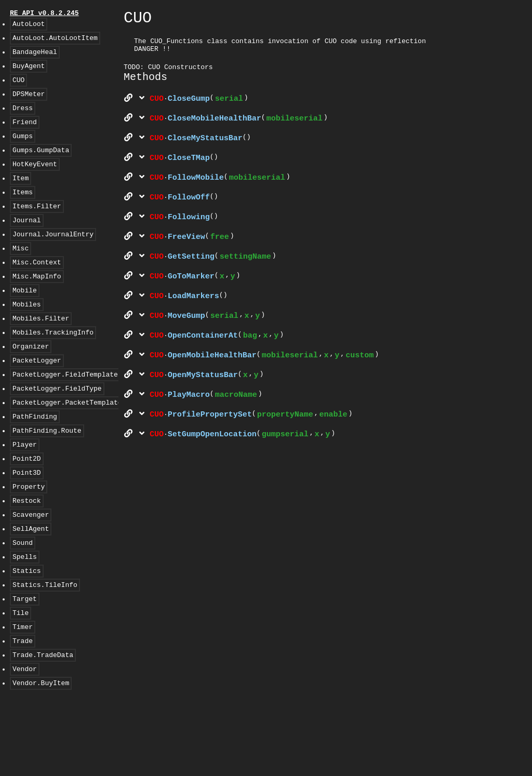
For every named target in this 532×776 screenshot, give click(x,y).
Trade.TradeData (43, 728)
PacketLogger (37, 400)
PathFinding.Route (47, 478)
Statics (27, 634)
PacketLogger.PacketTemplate (67, 447)
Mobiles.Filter (41, 354)
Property (29, 541)
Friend (25, 136)
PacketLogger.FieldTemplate (65, 416)
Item (21, 198)
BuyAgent (29, 73)
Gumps (23, 151)
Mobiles (27, 338)
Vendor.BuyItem (41, 759)
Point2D (27, 510)
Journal (27, 245)
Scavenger (31, 572)
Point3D (27, 525)
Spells (25, 619)
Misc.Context (37, 291)
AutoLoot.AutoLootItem (55, 42)
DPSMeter (29, 104)
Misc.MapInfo (37, 307)
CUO (18, 89)
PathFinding (35, 463)
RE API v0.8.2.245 (44, 14)
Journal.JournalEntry (53, 260)
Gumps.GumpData (41, 167)
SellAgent (31, 587)
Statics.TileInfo (45, 650)
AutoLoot (29, 26)
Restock (27, 556)
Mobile (25, 323)
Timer (23, 697)
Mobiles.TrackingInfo (53, 369)
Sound (23, 603)
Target (25, 665)
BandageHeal (35, 58)
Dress (23, 120)
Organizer (31, 385)
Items (23, 213)
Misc (21, 276)
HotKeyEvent (35, 182)
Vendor (25, 743)
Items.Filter (37, 229)
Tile (21, 681)
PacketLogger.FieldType (57, 432)
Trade (23, 712)
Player (25, 494)
